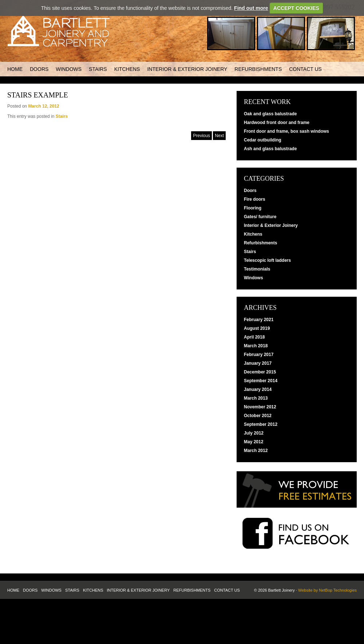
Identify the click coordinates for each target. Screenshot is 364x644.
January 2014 (258, 389)
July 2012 (254, 433)
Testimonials (257, 269)
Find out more (251, 8)
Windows (69, 69)
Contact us (305, 69)
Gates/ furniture (260, 217)
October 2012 (258, 416)
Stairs (98, 69)
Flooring (253, 208)
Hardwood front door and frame (277, 123)
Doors (39, 69)
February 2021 (259, 320)
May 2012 (254, 442)
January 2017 (258, 363)
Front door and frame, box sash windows (286, 131)
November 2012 (260, 407)
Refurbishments (258, 69)
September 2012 (261, 424)
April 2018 (254, 337)
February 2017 (259, 355)
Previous (201, 136)
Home (15, 69)
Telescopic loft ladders (267, 260)
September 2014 (261, 381)
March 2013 (256, 398)
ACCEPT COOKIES (296, 8)
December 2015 (260, 372)
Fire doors (255, 199)
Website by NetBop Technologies (327, 590)
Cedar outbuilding (263, 140)
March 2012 (256, 451)
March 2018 (256, 346)
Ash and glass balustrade (270, 149)
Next (219, 136)
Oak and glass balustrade (270, 114)
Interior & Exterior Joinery (187, 69)
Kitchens (127, 69)
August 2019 (257, 328)
